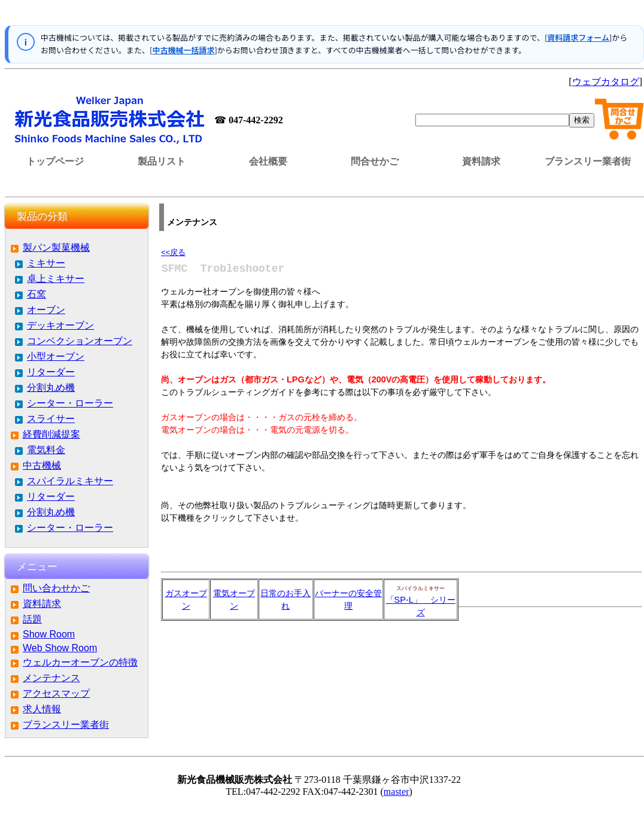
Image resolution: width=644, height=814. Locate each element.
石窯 (37, 294)
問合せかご (375, 161)
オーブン (46, 310)
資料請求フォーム (578, 37)
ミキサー (46, 263)
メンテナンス (51, 678)
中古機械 (42, 465)
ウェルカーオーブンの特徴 (80, 662)
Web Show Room (60, 648)
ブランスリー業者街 (588, 161)
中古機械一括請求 (183, 50)
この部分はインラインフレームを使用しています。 (324, 15)
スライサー (51, 419)
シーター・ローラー (70, 403)
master (397, 792)
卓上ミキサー (56, 279)
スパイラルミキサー (70, 481)
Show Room (49, 634)
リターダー (51, 372)
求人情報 (42, 709)
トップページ (55, 161)
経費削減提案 (51, 434)
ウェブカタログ (606, 82)
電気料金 (46, 450)
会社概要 (268, 161)
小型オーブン (56, 356)
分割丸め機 (51, 388)
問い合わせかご (56, 588)
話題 (32, 619)
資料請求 (481, 161)
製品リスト (162, 161)
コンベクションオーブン (80, 341)
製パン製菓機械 (56, 247)
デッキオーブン (60, 325)
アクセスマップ (56, 693)
